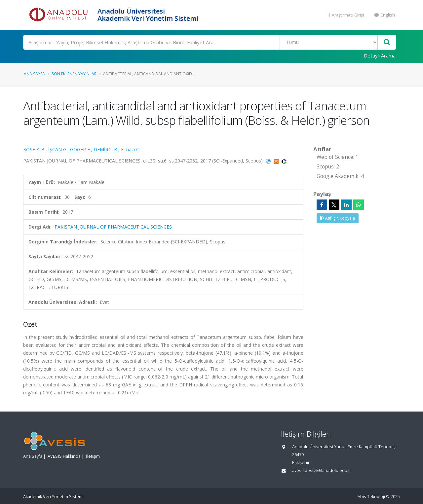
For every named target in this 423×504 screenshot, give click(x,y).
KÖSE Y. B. (34, 149)
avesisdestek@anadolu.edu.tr (322, 470)
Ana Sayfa (34, 74)
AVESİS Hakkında (64, 456)
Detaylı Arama (380, 55)
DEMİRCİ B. (106, 149)
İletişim (93, 456)
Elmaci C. (131, 149)
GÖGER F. (80, 149)
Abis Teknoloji (371, 497)
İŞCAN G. (58, 149)
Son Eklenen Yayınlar (74, 74)
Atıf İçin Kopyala (338, 218)
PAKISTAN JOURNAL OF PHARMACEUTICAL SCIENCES (113, 227)
